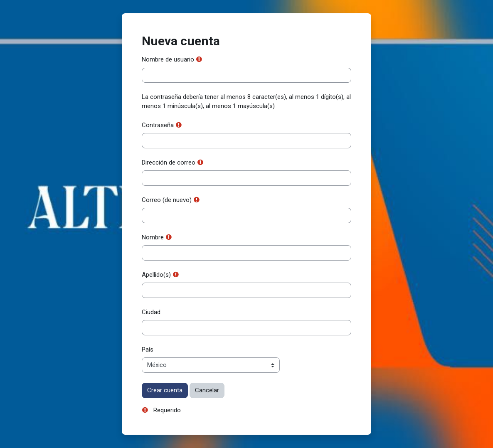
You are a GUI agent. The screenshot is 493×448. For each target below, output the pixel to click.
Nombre (153, 237)
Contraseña (158, 125)
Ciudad (151, 312)
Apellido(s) (156, 275)
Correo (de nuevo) (167, 200)
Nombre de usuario (168, 59)
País (148, 350)
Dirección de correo (169, 162)
